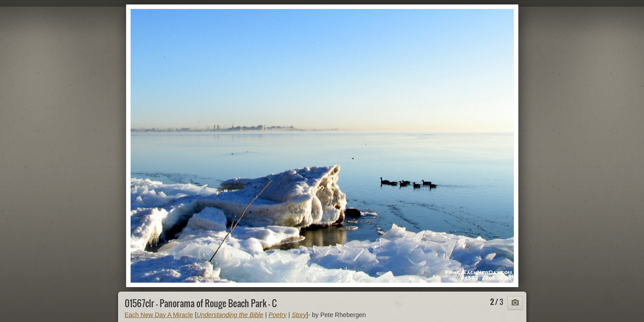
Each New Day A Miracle (159, 315)
